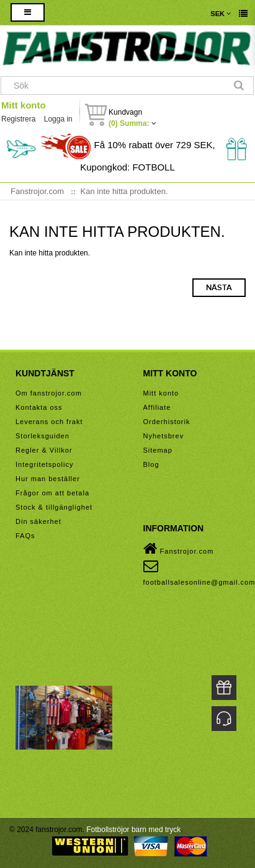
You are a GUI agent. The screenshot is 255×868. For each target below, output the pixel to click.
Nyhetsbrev (164, 436)
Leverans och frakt (49, 422)
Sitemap (158, 450)
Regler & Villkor (44, 450)
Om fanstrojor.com (49, 393)
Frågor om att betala (52, 493)
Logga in (58, 119)
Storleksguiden (42, 436)
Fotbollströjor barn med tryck (133, 830)
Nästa (219, 288)
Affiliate (157, 407)
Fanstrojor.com (179, 549)
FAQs (25, 536)
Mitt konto (24, 105)
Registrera (18, 119)
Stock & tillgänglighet (54, 507)
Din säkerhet (38, 521)
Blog (151, 464)
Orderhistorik (167, 422)
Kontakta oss (39, 407)
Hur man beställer (48, 479)
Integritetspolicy (44, 464)
